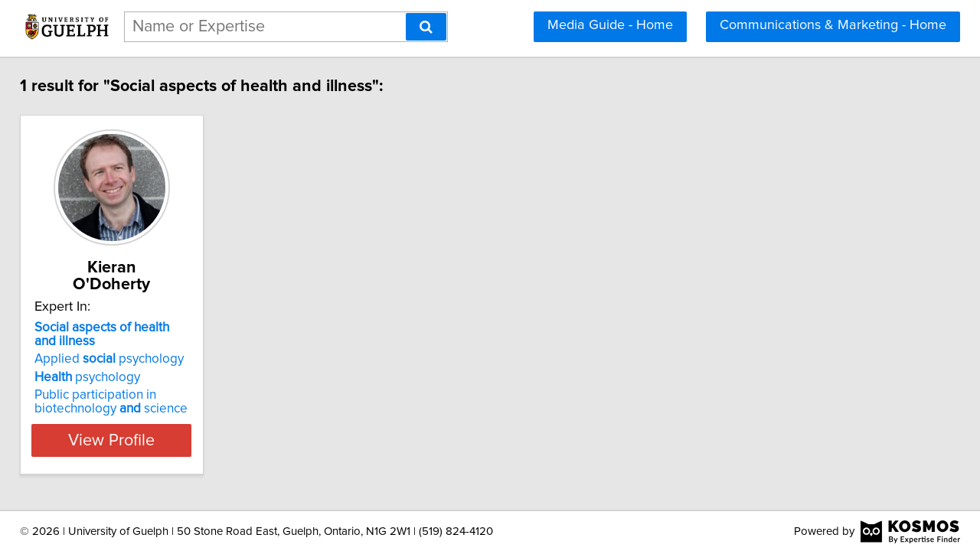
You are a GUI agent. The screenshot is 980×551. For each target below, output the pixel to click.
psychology (98, 360)
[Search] (426, 27)
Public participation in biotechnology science (122, 385)
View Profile (142, 423)
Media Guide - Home (610, 25)
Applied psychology (120, 342)
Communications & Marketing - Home (833, 25)
